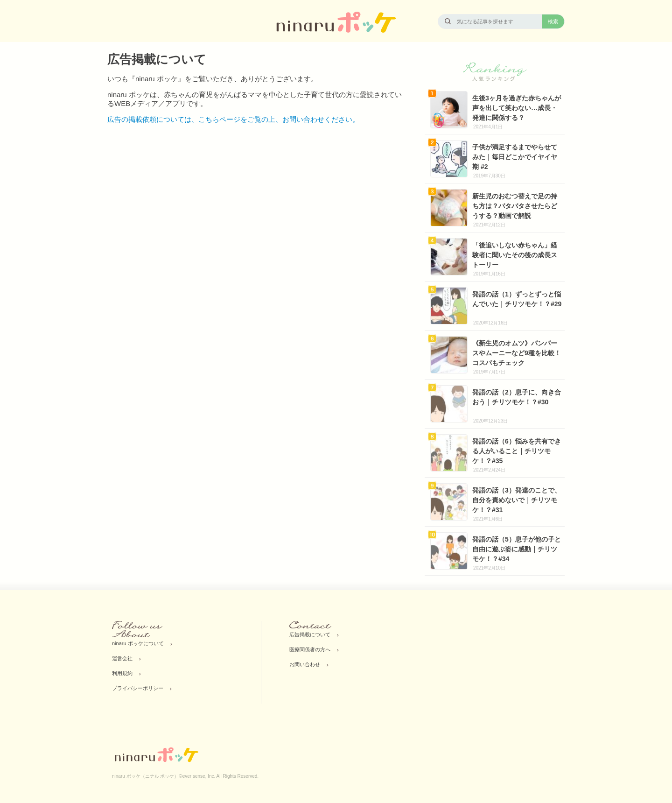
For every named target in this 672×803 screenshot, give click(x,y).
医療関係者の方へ (310, 649)
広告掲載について (310, 634)
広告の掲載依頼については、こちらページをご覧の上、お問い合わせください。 (233, 119)
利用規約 (122, 673)
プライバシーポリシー (138, 688)
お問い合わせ (305, 664)
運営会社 (122, 658)
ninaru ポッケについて (138, 643)
